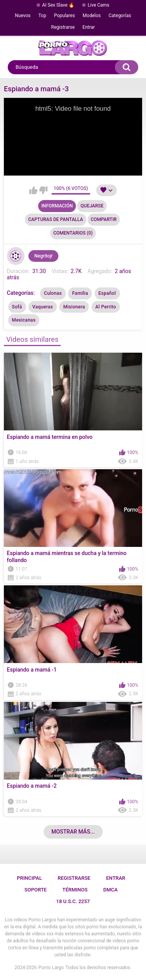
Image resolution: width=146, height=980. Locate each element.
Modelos (91, 16)
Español (107, 293)
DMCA (110, 890)
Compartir (104, 219)
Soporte (36, 890)
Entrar (89, 27)
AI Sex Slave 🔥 (58, 5)
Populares (65, 16)
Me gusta (33, 190)
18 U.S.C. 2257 (73, 901)
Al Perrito (106, 307)
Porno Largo (51, 968)
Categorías (120, 16)
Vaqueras (43, 307)
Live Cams (99, 5)
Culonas (53, 293)
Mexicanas (24, 320)
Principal (29, 878)
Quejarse (92, 206)
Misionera (74, 307)
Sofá (17, 307)
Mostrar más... (73, 832)
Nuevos (23, 16)
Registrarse (63, 27)
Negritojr (43, 256)
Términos (75, 890)
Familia (80, 293)
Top (42, 16)
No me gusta (43, 190)
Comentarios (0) (73, 233)
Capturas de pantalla (55, 219)
